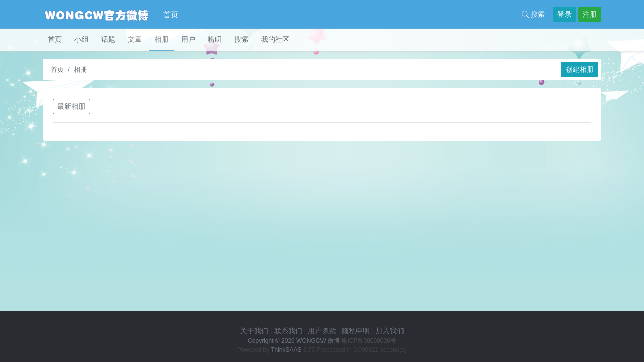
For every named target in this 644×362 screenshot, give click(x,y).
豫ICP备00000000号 (369, 341)
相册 (162, 39)
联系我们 (288, 331)
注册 (590, 14)
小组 (82, 39)
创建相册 (580, 69)
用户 (188, 39)
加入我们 (390, 331)
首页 (171, 14)
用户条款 (322, 331)
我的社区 (275, 39)
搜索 (533, 14)
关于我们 (254, 331)
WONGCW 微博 (318, 341)
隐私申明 (356, 331)
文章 (135, 39)
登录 (565, 14)
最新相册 (71, 106)
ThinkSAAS (286, 350)
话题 (108, 39)
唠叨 (215, 39)
